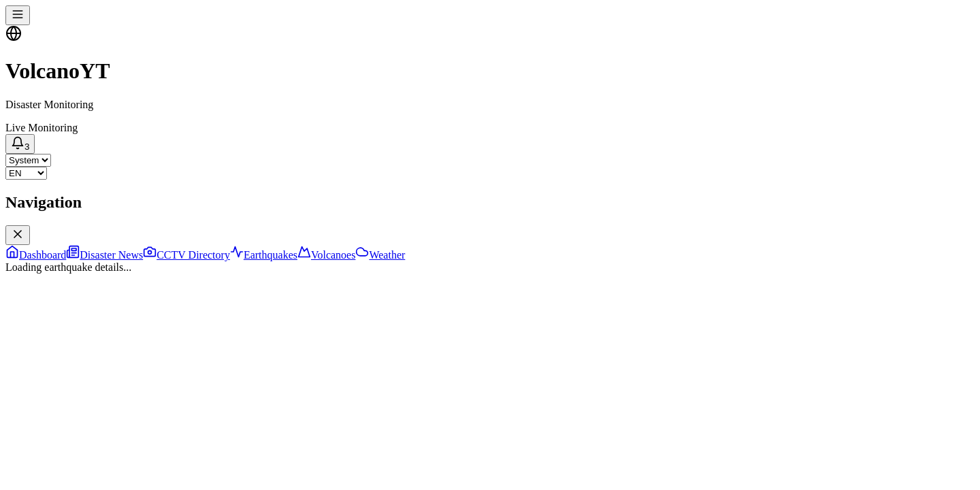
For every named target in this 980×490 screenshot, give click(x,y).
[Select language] (26, 173)
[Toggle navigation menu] (18, 15)
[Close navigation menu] (18, 235)
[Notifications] (20, 144)
